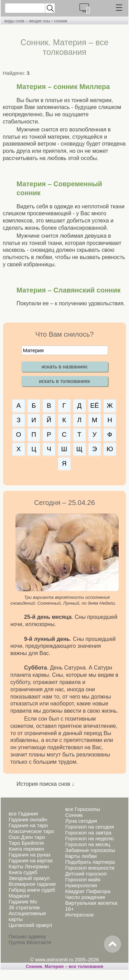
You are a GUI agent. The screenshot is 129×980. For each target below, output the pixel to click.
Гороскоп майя (83, 879)
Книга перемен (26, 849)
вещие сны (40, 21)
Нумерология (81, 885)
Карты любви (81, 856)
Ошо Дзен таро (27, 837)
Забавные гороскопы (90, 850)
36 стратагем (24, 907)
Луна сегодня (81, 821)
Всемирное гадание (32, 884)
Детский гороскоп (86, 874)
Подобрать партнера (90, 862)
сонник (61, 21)
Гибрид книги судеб (32, 890)
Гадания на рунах (30, 855)
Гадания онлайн (28, 819)
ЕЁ (94, 405)
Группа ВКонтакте (30, 942)
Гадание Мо (23, 902)
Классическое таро (31, 831)
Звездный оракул (29, 878)
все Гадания (23, 814)
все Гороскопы (82, 809)
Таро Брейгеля (26, 843)
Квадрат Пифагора (88, 891)
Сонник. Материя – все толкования (64, 966)
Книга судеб (23, 872)
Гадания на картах (31, 860)
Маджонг (19, 896)
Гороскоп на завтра (88, 833)
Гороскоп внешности (90, 868)
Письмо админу (27, 936)
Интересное (79, 915)
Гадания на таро (28, 825)
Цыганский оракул (30, 925)
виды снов (14, 21)
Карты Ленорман (29, 866)
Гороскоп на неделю (89, 838)
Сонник (74, 815)
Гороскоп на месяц (88, 844)
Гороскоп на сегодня (89, 827)
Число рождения (85, 897)
